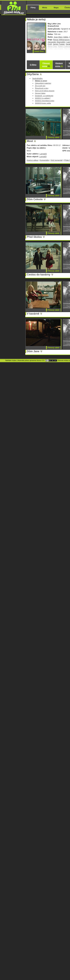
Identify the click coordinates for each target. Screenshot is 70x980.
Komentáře (44, 160)
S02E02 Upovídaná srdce (45, 101)
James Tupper (59, 44)
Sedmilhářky (37, 78)
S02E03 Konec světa (43, 103)
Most (30, 141)
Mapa (56, 8)
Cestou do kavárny (39, 275)
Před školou (34, 237)
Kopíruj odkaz (33, 160)
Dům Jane (33, 351)
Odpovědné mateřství (43, 83)
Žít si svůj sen (40, 86)
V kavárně (33, 314)
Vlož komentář (57, 160)
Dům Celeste (35, 199)
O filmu (33, 65)
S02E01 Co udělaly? (43, 98)
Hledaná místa (59, 65)
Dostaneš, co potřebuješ (44, 96)
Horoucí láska (40, 93)
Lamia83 (43, 154)
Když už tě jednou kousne (45, 91)
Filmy (33, 8)
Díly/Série (33, 74)
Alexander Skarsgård (57, 42)
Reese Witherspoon (61, 40)
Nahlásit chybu (11, 360)
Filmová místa (46, 65)
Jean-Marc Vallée (61, 37)
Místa (45, 8)
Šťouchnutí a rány (42, 88)
